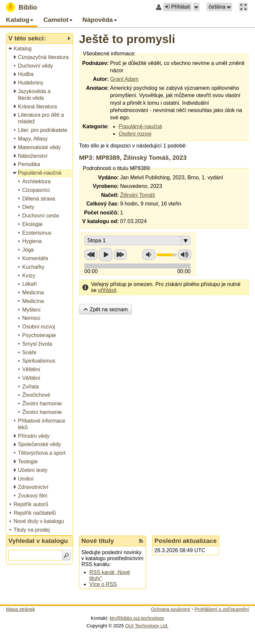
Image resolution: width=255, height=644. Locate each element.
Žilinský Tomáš (138, 195)
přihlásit (107, 290)
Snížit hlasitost (149, 255)
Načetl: (110, 195)
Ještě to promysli (127, 39)
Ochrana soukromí (171, 609)
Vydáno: (108, 177)
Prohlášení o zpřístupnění (222, 609)
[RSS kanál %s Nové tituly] (141, 541)
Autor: (101, 79)
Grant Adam (124, 79)
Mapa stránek (20, 609)
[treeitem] (40, 49)
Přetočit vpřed (120, 255)
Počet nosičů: (101, 213)
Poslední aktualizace (186, 541)
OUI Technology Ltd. (147, 626)
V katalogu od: (101, 221)
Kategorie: (95, 126)
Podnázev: (96, 63)
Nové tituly (98, 541)
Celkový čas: (103, 204)
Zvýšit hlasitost (185, 255)
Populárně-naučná (140, 126)
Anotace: (97, 88)
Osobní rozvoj (135, 134)
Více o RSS (103, 584)
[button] (196, 7)
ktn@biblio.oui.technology (137, 618)
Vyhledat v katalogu (38, 541)
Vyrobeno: (106, 186)
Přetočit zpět (91, 255)
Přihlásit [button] (177, 7)
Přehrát (106, 255)
